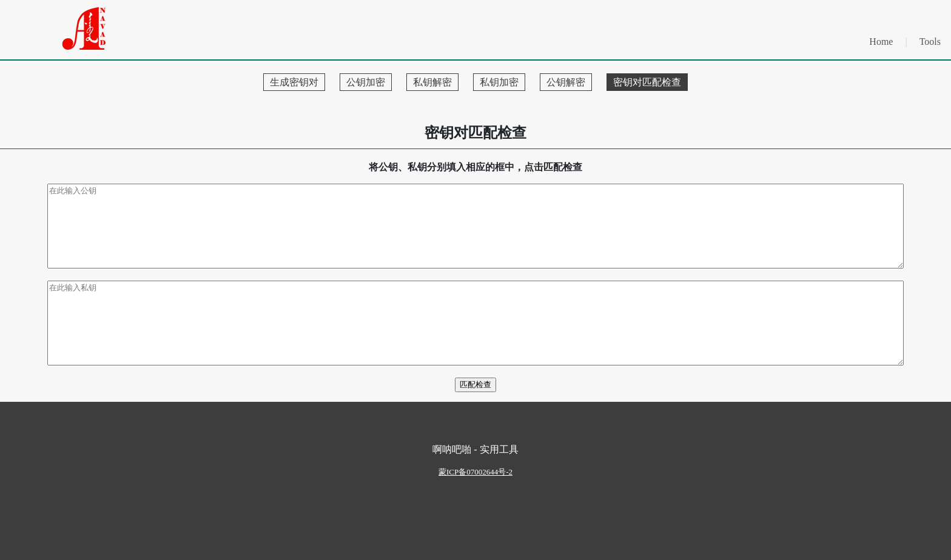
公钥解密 (566, 82)
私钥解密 (432, 82)
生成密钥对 (294, 82)
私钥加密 (499, 82)
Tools (930, 42)
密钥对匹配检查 (647, 82)
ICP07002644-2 (475, 472)
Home (881, 42)
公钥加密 (366, 82)
